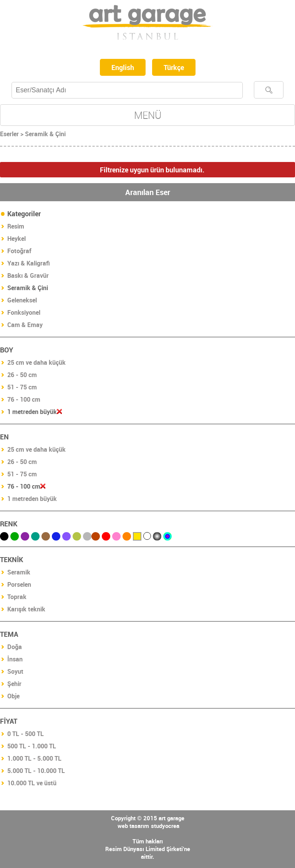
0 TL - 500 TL (26, 734)
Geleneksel (22, 300)
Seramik (19, 572)
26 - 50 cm (22, 375)
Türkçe (174, 67)
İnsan (15, 659)
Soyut (15, 671)
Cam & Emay (25, 325)
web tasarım (133, 826)
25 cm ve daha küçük (36, 362)
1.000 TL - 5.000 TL (34, 758)
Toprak (17, 597)
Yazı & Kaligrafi (29, 263)
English (123, 67)
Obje (13, 696)
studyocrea (165, 826)
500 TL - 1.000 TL (32, 746)
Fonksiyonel (24, 312)
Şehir (14, 684)
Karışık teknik (26, 609)
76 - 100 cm (24, 399)
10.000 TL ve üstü (32, 783)
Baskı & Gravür (28, 275)
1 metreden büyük (32, 499)
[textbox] (127, 90)
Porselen (19, 584)
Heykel (17, 239)
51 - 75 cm (22, 387)
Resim (16, 226)
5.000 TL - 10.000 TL (36, 771)
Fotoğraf (19, 251)
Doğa (15, 647)
